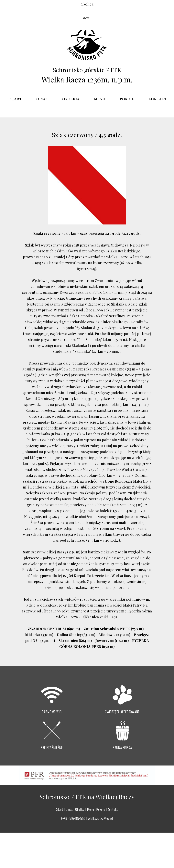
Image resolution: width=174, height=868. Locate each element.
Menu (100, 99)
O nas (42, 99)
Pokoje (127, 99)
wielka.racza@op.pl (100, 819)
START (16, 99)
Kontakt (158, 99)
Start (60, 809)
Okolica (71, 99)
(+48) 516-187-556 (73, 819)
